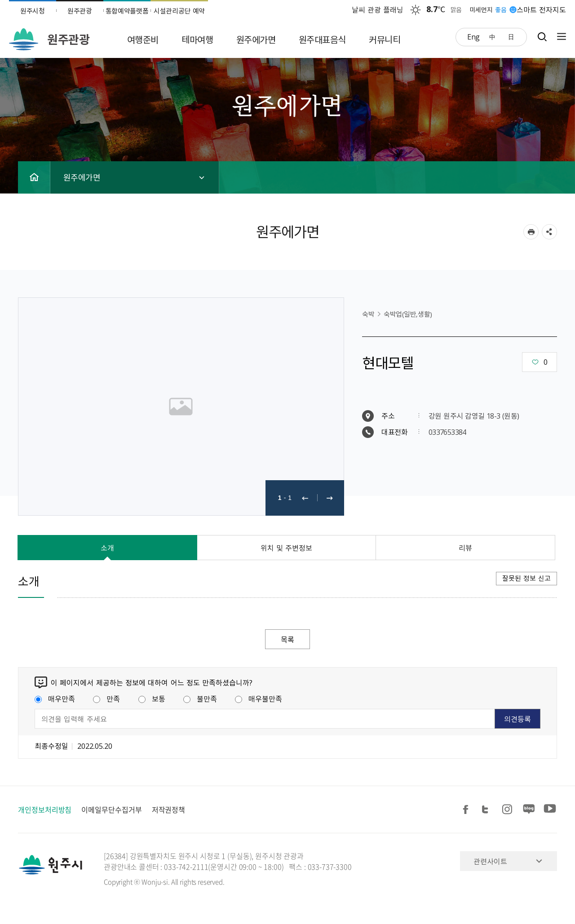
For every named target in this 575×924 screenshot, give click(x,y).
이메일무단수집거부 (111, 809)
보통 (152, 699)
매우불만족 (259, 699)
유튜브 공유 (550, 810)
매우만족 (55, 699)
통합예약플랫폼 (127, 11)
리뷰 (465, 548)
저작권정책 (169, 809)
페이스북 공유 (467, 810)
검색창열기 (542, 37)
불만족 (200, 699)
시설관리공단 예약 (179, 11)
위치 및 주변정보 (287, 548)
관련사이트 (490, 861)
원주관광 (80, 11)
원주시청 (33, 11)
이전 (305, 498)
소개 (107, 548)
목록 (287, 639)
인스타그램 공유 (509, 810)
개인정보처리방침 (45, 809)
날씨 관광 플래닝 (378, 9)
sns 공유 (549, 232)
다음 (330, 498)
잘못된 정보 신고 (526, 578)
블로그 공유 (529, 810)
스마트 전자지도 (541, 9)
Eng (473, 36)
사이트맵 (559, 37)
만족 (106, 699)
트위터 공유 (488, 810)
